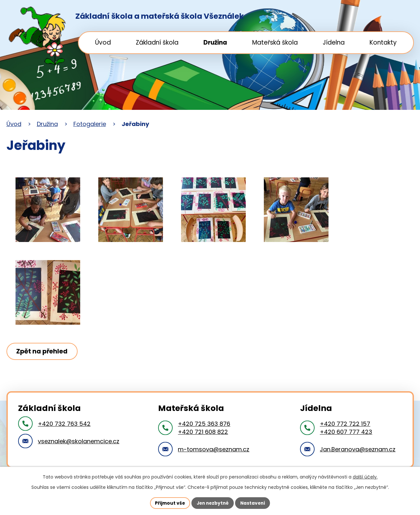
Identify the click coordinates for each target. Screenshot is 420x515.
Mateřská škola (275, 42)
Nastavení (254, 503)
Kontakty (383, 42)
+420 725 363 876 (204, 424)
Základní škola (157, 42)
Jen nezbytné (213, 503)
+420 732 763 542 (64, 424)
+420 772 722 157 (345, 424)
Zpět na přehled (43, 351)
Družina (215, 42)
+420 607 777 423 (346, 432)
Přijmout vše (169, 503)
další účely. (365, 477)
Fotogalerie (90, 124)
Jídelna (334, 42)
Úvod (103, 42)
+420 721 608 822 (203, 432)
